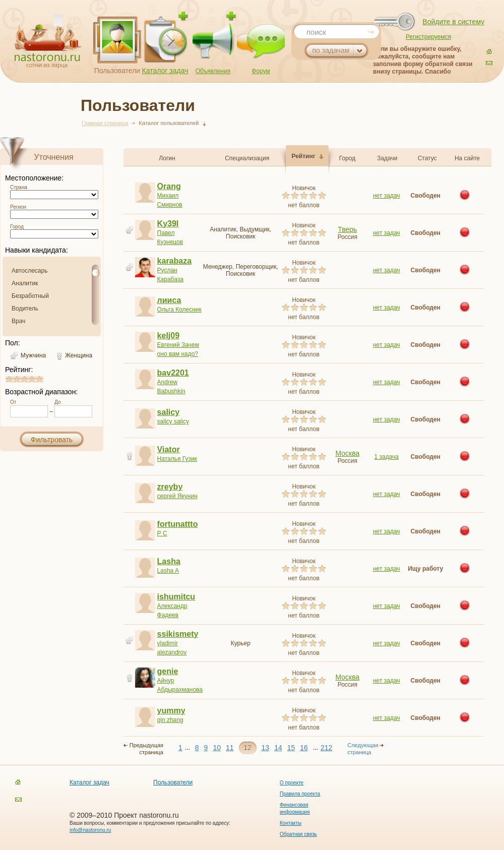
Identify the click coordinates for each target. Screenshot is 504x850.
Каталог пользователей (169, 123)
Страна (19, 187)
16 (304, 748)
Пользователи (117, 71)
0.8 (11, 379)
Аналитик (25, 283)
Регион (18, 207)
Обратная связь (298, 834)
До (57, 402)
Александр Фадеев (179, 606)
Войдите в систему (453, 22)
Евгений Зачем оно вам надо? (179, 345)
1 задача (387, 457)
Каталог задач (165, 71)
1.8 (18, 379)
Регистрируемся (428, 37)
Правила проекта (300, 794)
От (13, 402)
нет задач (387, 196)
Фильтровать (52, 440)
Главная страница (105, 123)
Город (17, 227)
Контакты (291, 823)
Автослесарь (29, 271)
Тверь (347, 229)
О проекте (292, 783)
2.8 (26, 379)
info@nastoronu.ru (90, 830)
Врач (18, 321)
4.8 (41, 379)
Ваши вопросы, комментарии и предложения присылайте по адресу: (150, 823)
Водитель (25, 309)
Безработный (30, 296)
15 (291, 748)
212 (326, 748)
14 (278, 748)
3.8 (33, 379)
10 (217, 748)
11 (230, 748)
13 (266, 748)
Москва (347, 453)
